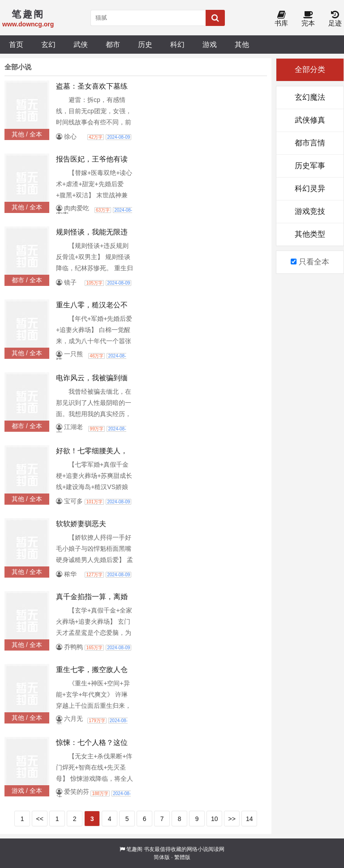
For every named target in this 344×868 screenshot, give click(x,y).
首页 (16, 44)
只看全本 (310, 262)
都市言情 (310, 143)
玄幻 (48, 44)
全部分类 (310, 70)
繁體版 (182, 857)
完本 (308, 19)
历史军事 (310, 166)
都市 (113, 44)
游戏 (210, 44)
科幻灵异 (310, 189)
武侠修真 (310, 120)
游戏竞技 (310, 211)
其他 (242, 44)
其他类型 (310, 234)
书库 (281, 19)
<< (40, 819)
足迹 (335, 19)
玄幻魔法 (310, 97)
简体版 (162, 857)
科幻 (177, 44)
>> (232, 819)
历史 (145, 44)
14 (249, 819)
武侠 (81, 44)
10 (215, 819)
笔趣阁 (134, 849)
